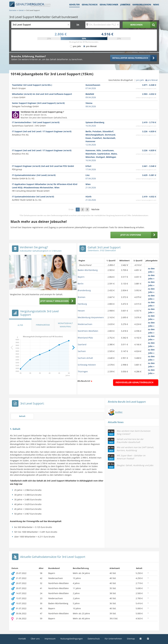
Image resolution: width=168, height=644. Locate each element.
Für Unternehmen (113, 639)
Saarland (82, 344)
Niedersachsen (85, 324)
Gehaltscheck (90, 5)
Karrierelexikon (142, 5)
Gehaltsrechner (109, 5)
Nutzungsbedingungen (72, 639)
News (156, 5)
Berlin (81, 284)
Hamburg (82, 304)
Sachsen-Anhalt (85, 358)
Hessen (81, 311)
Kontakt (22, 639)
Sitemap (131, 639)
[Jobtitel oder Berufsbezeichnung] (41, 25)
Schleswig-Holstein (87, 365)
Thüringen (83, 371)
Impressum (50, 639)
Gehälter (74, 5)
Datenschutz (94, 639)
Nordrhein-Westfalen (88, 331)
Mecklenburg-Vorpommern (91, 317)
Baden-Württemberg (88, 270)
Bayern (81, 277)
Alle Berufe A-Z (84, 381)
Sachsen (82, 351)
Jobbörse (125, 5)
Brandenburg (84, 290)
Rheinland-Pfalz (85, 338)
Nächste (95, 209)
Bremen (82, 297)
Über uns (35, 639)
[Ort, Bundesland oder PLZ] (103, 25)
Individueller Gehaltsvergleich (134, 382)
